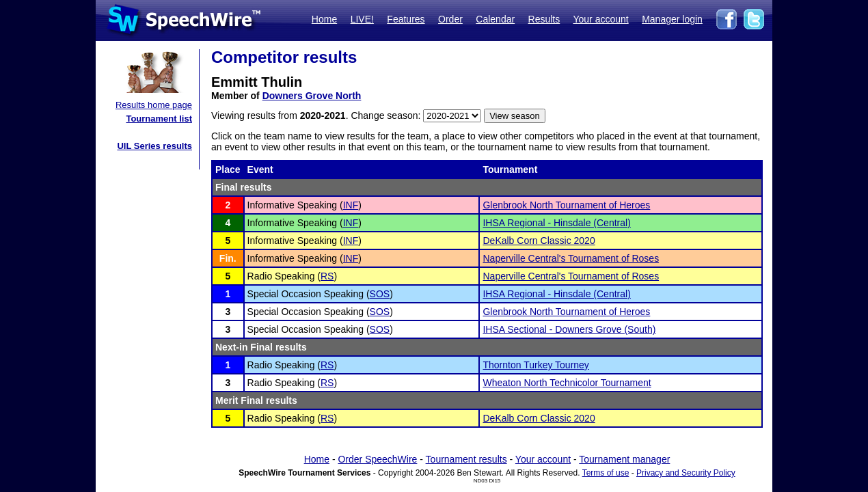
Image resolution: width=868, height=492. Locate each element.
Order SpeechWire (377, 459)
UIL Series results (154, 146)
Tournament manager (624, 459)
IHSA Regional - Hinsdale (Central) (556, 223)
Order (450, 19)
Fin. (228, 258)
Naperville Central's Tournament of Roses (571, 258)
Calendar (495, 19)
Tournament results (466, 459)
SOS (380, 294)
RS (327, 276)
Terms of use (606, 473)
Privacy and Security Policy (686, 473)
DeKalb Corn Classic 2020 (539, 241)
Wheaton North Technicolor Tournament (567, 383)
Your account (600, 19)
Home (324, 19)
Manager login (672, 19)
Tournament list (159, 119)
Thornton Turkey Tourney (535, 365)
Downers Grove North (312, 96)
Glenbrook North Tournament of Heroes (566, 205)
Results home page (154, 105)
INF (351, 205)
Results (544, 19)
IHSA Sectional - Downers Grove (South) (569, 329)
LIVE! (362, 19)
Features (406, 19)
